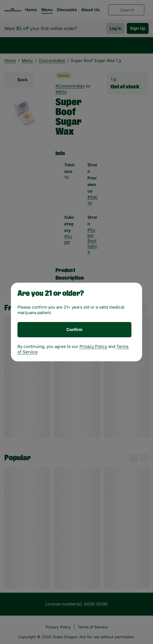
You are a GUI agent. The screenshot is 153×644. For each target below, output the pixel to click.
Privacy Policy (93, 346)
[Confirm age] (74, 330)
